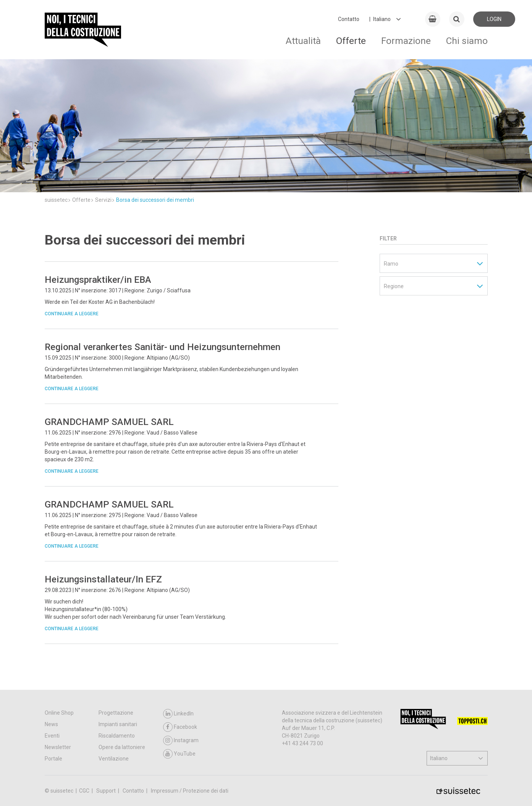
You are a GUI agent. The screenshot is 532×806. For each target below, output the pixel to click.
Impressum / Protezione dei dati (190, 791)
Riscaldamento (117, 736)
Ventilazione (114, 759)
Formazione (406, 41)
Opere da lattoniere (122, 747)
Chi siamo (467, 41)
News (51, 724)
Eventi (52, 736)
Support (107, 791)
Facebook (180, 727)
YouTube (179, 754)
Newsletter (58, 747)
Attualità (303, 41)
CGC (85, 791)
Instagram (181, 740)
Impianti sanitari (118, 724)
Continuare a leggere (72, 314)
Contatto (349, 19)
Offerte (351, 41)
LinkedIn (178, 714)
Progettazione (116, 713)
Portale (53, 759)
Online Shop (59, 713)
